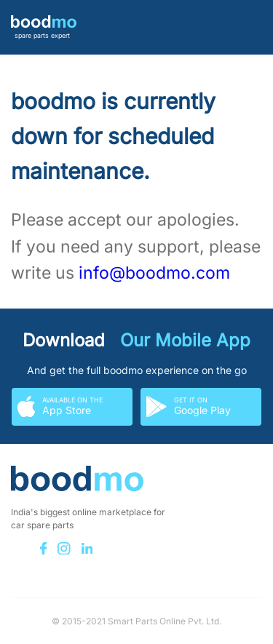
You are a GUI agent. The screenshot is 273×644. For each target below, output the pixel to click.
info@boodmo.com (154, 273)
